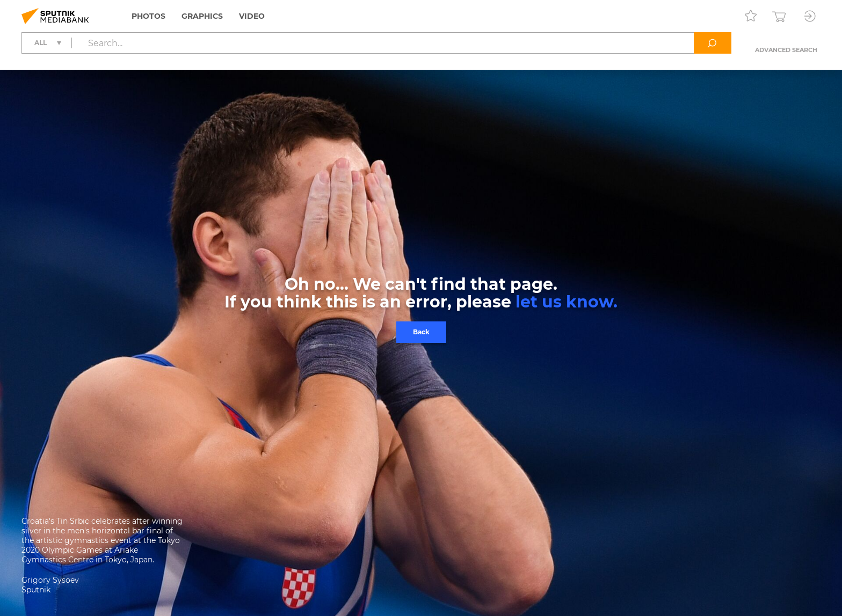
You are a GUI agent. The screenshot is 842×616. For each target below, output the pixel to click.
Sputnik (36, 590)
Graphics (202, 16)
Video (252, 16)
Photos (148, 16)
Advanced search (786, 50)
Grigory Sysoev (50, 580)
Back (421, 332)
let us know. (567, 302)
